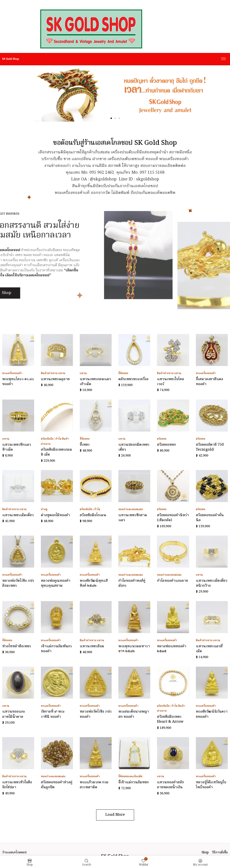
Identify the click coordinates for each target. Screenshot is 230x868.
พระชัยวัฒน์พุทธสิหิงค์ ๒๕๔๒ (94, 583)
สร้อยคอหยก (166, 445)
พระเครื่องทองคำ (12, 373)
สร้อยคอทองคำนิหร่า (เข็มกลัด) (173, 518)
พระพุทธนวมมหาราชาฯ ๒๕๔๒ (134, 649)
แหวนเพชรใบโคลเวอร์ (171, 382)
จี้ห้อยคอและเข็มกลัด (130, 776)
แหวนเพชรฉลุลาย (55, 379)
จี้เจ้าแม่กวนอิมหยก (134, 782)
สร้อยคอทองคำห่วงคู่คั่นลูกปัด (57, 785)
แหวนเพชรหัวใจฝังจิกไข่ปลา (17, 785)
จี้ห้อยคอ (123, 373)
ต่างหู (44, 509)
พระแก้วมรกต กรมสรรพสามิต (94, 785)
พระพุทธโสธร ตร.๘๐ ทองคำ (18, 382)
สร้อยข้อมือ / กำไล (51, 439)
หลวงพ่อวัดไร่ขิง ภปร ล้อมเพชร (18, 583)
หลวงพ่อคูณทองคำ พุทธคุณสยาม (56, 583)
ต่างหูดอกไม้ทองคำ (55, 515)
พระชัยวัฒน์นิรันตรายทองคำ (212, 714)
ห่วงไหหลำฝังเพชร (17, 646)
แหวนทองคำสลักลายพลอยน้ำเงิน (170, 785)
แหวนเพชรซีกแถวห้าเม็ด (17, 447)
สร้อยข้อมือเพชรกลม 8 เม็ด (56, 452)
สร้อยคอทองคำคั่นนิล (210, 518)
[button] (111, 118)
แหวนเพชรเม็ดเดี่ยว (18, 515)
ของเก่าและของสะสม (131, 509)
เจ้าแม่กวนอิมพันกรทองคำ (56, 649)
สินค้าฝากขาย (49, 373)
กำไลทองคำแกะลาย (172, 581)
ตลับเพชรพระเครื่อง (133, 379)
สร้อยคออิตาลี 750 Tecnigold (210, 447)
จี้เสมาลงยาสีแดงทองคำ (209, 382)
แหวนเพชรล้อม (92, 646)
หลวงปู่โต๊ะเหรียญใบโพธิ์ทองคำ (211, 785)
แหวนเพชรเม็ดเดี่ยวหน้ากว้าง (212, 583)
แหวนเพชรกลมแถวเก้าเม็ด (95, 382)
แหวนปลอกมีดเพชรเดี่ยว (134, 447)
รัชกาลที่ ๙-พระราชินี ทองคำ (53, 714)
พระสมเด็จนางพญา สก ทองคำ (134, 714)
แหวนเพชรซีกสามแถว (133, 518)
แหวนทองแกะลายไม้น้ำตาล (14, 714)
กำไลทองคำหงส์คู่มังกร (132, 583)
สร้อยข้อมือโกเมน (93, 515)
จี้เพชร (85, 445)
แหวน (62, 373)
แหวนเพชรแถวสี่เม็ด (209, 649)
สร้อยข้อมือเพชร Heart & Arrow (170, 719)
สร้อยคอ (162, 439)
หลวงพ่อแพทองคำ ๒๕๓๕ (172, 649)
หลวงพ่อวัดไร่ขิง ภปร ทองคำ (96, 714)
